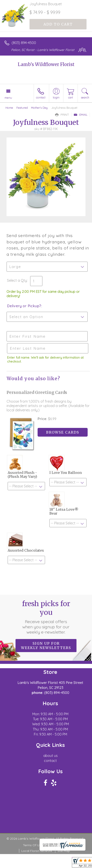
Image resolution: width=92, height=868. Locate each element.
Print (62, 115)
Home (9, 108)
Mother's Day (39, 108)
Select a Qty (17, 280)
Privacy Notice (59, 845)
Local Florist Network (37, 851)
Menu (8, 98)
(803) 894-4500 (24, 43)
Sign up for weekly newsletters (46, 646)
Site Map (64, 851)
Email (81, 115)
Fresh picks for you (46, 617)
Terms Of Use (33, 845)
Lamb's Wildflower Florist (46, 64)
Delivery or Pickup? (24, 306)
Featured (22, 108)
